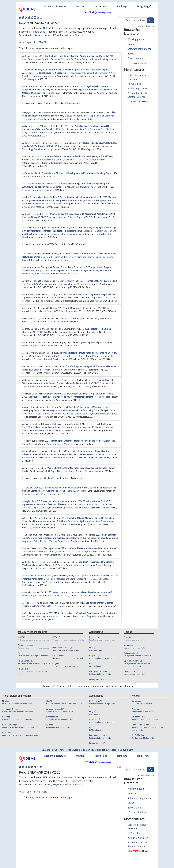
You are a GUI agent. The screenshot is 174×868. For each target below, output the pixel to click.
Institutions (101, 7)
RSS (54, 35)
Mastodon (65, 35)
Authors (80, 7)
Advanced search (146, 26)
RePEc (55, 686)
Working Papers (105, 173)
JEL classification (137, 63)
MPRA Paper (106, 319)
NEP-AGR (48, 28)
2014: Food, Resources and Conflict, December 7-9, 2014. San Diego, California (68, 160)
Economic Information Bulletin (57, 370)
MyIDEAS (98, 12)
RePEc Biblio (134, 84)
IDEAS (44, 686)
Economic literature (55, 7)
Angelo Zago (38, 32)
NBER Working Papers (86, 187)
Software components (139, 49)
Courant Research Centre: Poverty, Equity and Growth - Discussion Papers (78, 257)
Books (131, 54)
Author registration (138, 89)
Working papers (136, 39)
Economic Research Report (72, 356)
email (48, 35)
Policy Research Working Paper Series (40, 444)
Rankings (122, 7)
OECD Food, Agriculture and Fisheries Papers (62, 217)
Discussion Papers (54, 204)
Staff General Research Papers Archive (71, 565)
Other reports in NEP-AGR (33, 42)
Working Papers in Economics (60, 491)
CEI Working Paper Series (92, 298)
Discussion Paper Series (43, 93)
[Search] (151, 20)
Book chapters (135, 58)
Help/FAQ (144, 7)
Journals (132, 44)
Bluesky (79, 35)
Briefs (60, 146)
